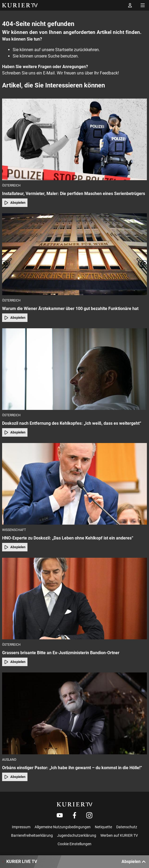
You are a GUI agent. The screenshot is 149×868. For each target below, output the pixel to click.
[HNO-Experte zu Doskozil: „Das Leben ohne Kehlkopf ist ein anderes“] (74, 484)
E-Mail (49, 73)
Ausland (9, 760)
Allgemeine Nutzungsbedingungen (63, 827)
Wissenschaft (14, 530)
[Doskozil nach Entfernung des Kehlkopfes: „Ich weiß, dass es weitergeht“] (74, 369)
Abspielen (15, 203)
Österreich (11, 185)
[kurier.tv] (75, 804)
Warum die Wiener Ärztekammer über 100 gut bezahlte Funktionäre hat (70, 309)
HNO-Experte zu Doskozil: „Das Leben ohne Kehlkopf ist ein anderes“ (68, 538)
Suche (54, 56)
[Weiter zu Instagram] (89, 815)
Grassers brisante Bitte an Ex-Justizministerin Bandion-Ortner (61, 653)
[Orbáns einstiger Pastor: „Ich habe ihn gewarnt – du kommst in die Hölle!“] (74, 713)
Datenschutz (127, 827)
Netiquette (103, 827)
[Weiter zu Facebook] (74, 815)
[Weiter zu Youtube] (60, 815)
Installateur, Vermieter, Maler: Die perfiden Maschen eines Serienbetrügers (74, 194)
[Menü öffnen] (143, 5)
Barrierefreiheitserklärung (32, 835)
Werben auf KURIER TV (119, 835)
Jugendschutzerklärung (77, 835)
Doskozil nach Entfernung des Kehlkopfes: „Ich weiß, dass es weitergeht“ (72, 423)
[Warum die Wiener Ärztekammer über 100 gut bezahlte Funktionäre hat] (74, 254)
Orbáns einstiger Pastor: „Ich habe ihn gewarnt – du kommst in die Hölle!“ (72, 768)
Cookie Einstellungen (74, 844)
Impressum (21, 827)
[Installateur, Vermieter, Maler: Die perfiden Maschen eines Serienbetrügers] (74, 139)
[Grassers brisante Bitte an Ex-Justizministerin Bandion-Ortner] (74, 599)
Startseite (64, 50)
